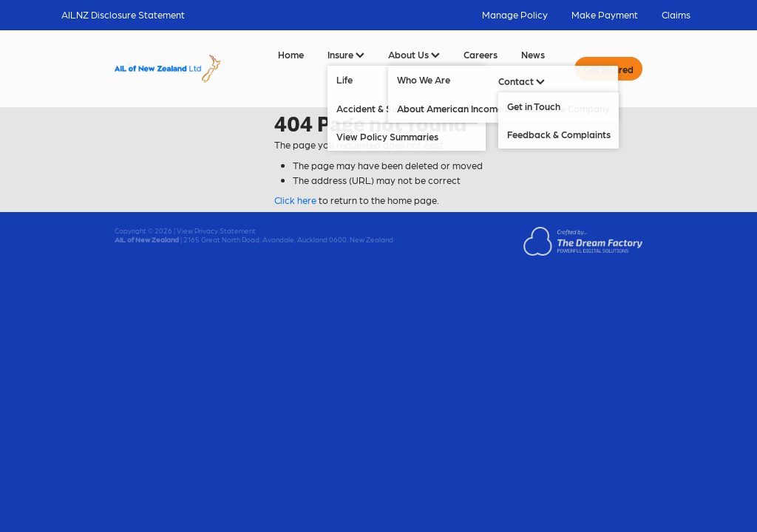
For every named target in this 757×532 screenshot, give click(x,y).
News (533, 54)
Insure (346, 54)
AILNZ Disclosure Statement (123, 14)
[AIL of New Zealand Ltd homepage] (167, 69)
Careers (481, 54)
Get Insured (609, 69)
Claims (676, 14)
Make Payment (605, 14)
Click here (295, 200)
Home (291, 54)
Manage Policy (515, 14)
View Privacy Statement (216, 231)
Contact (522, 81)
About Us (414, 54)
